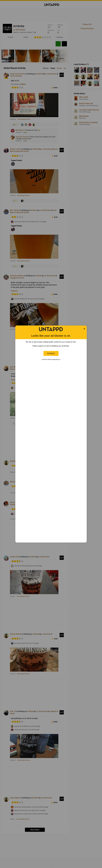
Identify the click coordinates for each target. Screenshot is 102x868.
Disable (51, 353)
